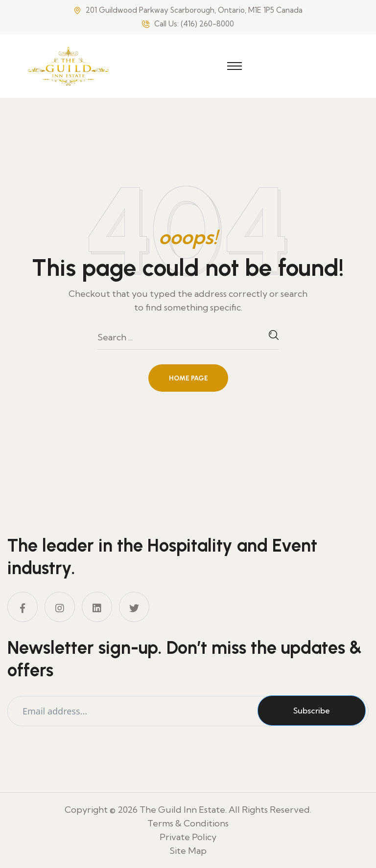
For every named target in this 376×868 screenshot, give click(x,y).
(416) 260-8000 (207, 24)
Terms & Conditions (188, 823)
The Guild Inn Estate (182, 810)
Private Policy (188, 837)
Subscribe (312, 711)
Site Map (188, 851)
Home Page (188, 378)
